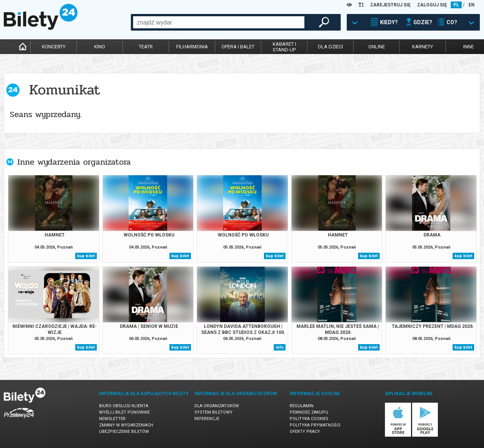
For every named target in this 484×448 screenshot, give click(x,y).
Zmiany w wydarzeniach (126, 425)
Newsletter (112, 419)
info (280, 347)
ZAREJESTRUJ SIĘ (390, 5)
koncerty (54, 47)
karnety (423, 47)
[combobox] (219, 22)
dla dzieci (330, 47)
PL (456, 5)
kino (100, 47)
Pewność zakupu (309, 412)
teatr (146, 47)
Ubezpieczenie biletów (124, 432)
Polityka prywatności (315, 425)
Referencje (207, 419)
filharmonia (192, 47)
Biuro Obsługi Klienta (124, 406)
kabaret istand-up (284, 47)
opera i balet (238, 47)
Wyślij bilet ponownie (124, 412)
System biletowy (213, 412)
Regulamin (302, 406)
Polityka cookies (309, 419)
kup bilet (86, 256)
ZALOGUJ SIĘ (432, 5)
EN (472, 5)
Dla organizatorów (217, 406)
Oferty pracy (305, 432)
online (377, 47)
